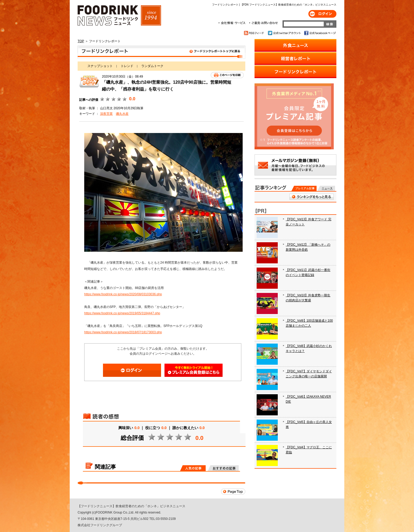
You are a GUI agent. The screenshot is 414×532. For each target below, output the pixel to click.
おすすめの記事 (223, 468)
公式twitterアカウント (285, 33)
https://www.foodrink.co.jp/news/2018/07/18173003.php (123, 332)
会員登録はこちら (194, 370)
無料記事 (326, 188)
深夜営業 (106, 114)
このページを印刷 (227, 75)
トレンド (127, 66)
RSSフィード (255, 33)
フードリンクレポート (161, 52)
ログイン (322, 14)
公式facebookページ (320, 33)
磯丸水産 (122, 114)
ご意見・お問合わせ (263, 23)
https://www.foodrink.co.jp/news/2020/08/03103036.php (123, 294)
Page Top (233, 491)
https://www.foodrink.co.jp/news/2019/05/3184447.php (122, 313)
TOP (81, 41)
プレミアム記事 (304, 188)
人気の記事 (193, 468)
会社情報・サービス (233, 23)
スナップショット (100, 66)
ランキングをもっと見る (312, 197)
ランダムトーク (152, 66)
